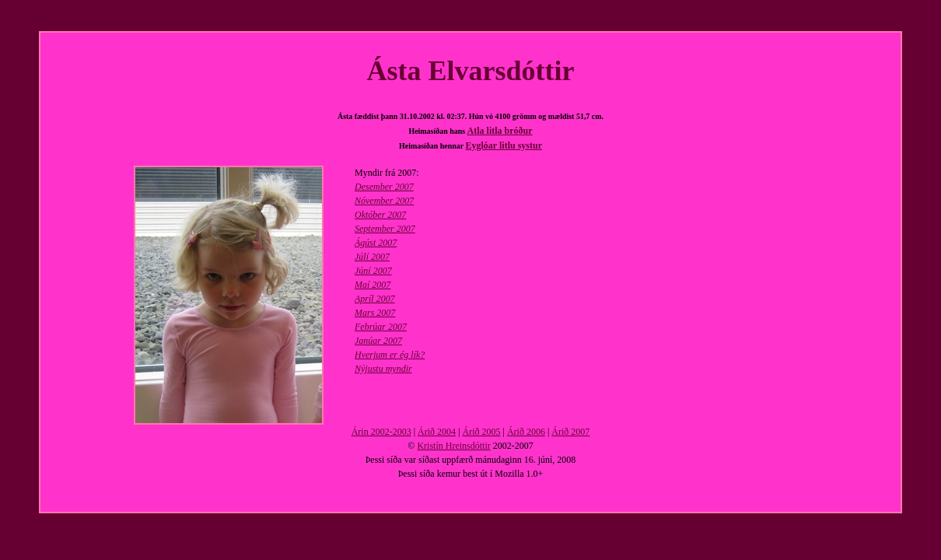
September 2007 (385, 229)
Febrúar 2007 (381, 327)
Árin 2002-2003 (381, 432)
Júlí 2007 (372, 257)
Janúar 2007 (378, 341)
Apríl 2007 (375, 299)
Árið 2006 (526, 432)
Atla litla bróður (500, 131)
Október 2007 (380, 215)
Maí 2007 (373, 285)
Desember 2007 (384, 187)
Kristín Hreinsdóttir (453, 446)
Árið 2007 (570, 432)
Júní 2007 (373, 271)
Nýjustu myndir (383, 369)
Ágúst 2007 (376, 243)
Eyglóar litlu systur (504, 145)
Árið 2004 (437, 432)
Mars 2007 (375, 313)
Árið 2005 (482, 432)
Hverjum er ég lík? (390, 355)
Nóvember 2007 (384, 201)
